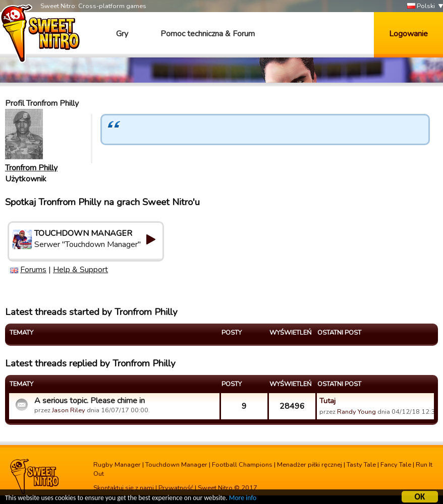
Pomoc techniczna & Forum (208, 34)
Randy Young (356, 412)
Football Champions (242, 465)
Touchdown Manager (176, 465)
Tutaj (327, 401)
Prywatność (176, 488)
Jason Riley (69, 410)
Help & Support (80, 270)
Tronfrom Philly (31, 168)
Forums (33, 270)
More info (243, 499)
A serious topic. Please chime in (90, 401)
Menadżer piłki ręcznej (310, 465)
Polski (421, 6)
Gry (122, 34)
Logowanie (408, 34)
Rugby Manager (117, 465)
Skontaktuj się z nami (124, 488)
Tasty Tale (361, 465)
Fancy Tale (396, 465)
